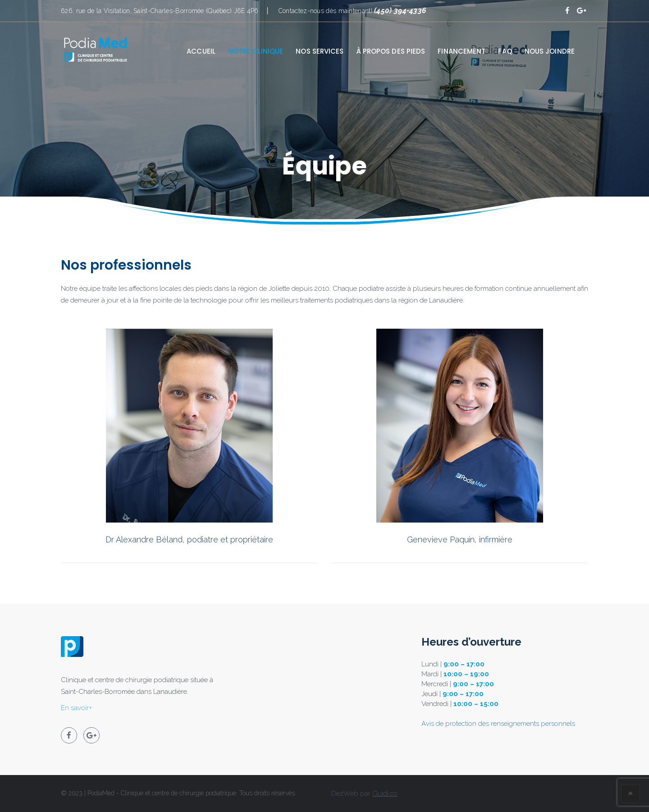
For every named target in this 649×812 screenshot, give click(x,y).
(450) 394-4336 (400, 11)
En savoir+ (76, 708)
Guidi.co (385, 794)
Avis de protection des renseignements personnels (498, 724)
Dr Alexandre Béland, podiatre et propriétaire (189, 539)
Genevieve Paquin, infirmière (460, 539)
